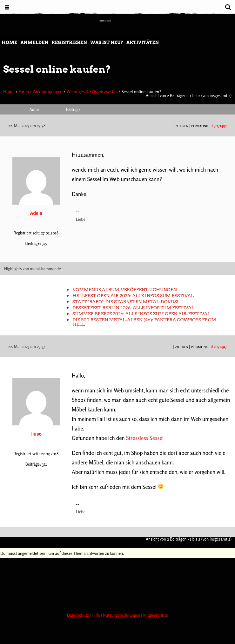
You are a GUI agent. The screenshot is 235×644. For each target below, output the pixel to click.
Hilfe (96, 615)
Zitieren (182, 126)
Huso (36, 434)
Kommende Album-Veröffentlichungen (125, 290)
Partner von (105, 21)
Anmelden (34, 43)
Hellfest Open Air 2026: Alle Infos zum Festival (133, 296)
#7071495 (219, 126)
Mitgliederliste (156, 615)
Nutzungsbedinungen (122, 615)
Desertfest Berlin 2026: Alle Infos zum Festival (133, 308)
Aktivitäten (143, 43)
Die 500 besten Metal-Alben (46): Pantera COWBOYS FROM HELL (144, 322)
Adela (36, 213)
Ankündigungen (48, 92)
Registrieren (69, 43)
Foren (24, 92)
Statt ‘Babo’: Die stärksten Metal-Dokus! (125, 302)
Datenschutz (78, 615)
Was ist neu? (107, 43)
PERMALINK (200, 126)
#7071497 (219, 346)
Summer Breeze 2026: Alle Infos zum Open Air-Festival (141, 314)
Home (9, 43)
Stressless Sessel (145, 438)
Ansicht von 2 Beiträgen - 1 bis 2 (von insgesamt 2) (189, 95)
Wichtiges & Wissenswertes (92, 92)
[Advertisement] (116, 584)
